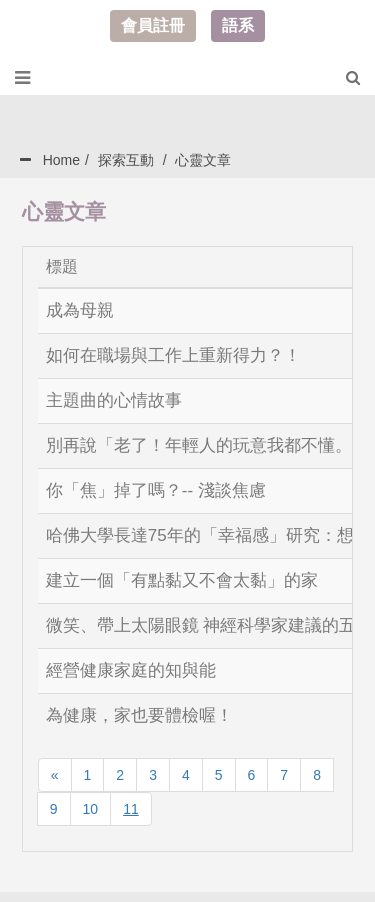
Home (61, 160)
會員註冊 (153, 25)
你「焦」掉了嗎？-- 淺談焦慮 (156, 490)
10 (91, 809)
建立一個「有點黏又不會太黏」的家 (182, 580)
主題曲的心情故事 (114, 400)
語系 (238, 25)
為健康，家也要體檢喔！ (139, 715)
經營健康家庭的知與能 (131, 670)
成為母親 (80, 310)
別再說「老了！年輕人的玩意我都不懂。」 (207, 445)
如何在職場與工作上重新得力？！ (173, 355)
